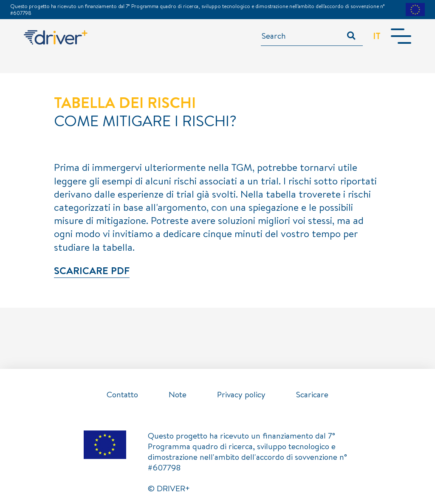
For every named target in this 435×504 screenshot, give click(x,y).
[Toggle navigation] (401, 36)
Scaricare (312, 394)
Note (178, 394)
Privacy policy (241, 394)
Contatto (122, 394)
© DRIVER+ (169, 488)
